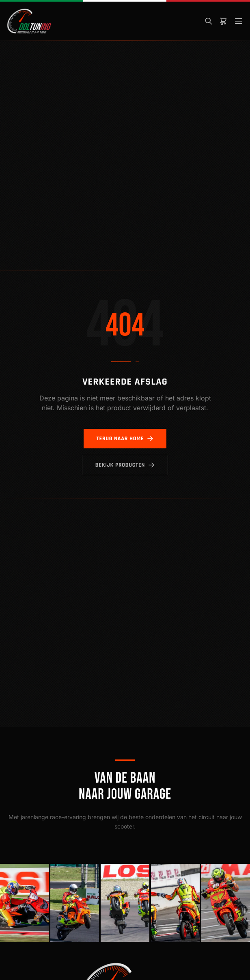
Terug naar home (125, 439)
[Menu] (239, 21)
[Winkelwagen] (223, 21)
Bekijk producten (125, 465)
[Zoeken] (209, 21)
